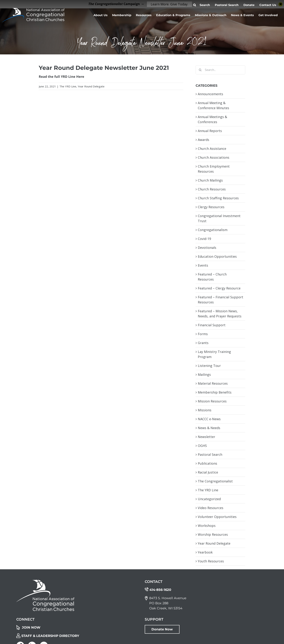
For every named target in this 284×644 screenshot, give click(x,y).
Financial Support (212, 325)
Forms (203, 334)
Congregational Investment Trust (219, 218)
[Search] (200, 70)
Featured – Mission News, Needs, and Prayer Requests (220, 314)
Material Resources (213, 383)
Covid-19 (204, 239)
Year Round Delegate (91, 86)
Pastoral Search (210, 454)
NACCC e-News (209, 419)
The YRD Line (68, 86)
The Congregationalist (215, 481)
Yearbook (205, 552)
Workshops (207, 526)
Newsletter (206, 437)
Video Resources (211, 508)
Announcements (210, 94)
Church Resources (212, 189)
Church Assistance (212, 149)
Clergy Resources (211, 207)
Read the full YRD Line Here (61, 77)
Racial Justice (208, 472)
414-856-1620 (160, 590)
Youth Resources (211, 561)
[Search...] (220, 70)
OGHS (202, 446)
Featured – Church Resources (212, 277)
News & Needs (209, 428)
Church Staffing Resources (218, 198)
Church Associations (214, 157)
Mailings (204, 375)
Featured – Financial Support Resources (221, 300)
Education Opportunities (217, 256)
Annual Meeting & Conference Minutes (213, 105)
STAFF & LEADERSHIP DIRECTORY (50, 636)
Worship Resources (213, 534)
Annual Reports (210, 131)
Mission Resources (212, 401)
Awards (203, 140)
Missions (205, 410)
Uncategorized (209, 499)
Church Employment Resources (214, 169)
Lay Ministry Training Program (214, 354)
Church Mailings (210, 180)
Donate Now (162, 629)
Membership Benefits (215, 392)
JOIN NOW (31, 627)
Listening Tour (209, 366)
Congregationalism (213, 230)
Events (203, 265)
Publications (207, 463)
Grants (203, 343)
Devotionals (207, 248)
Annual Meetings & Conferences (212, 119)
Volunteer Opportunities (217, 517)
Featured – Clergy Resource (219, 288)
